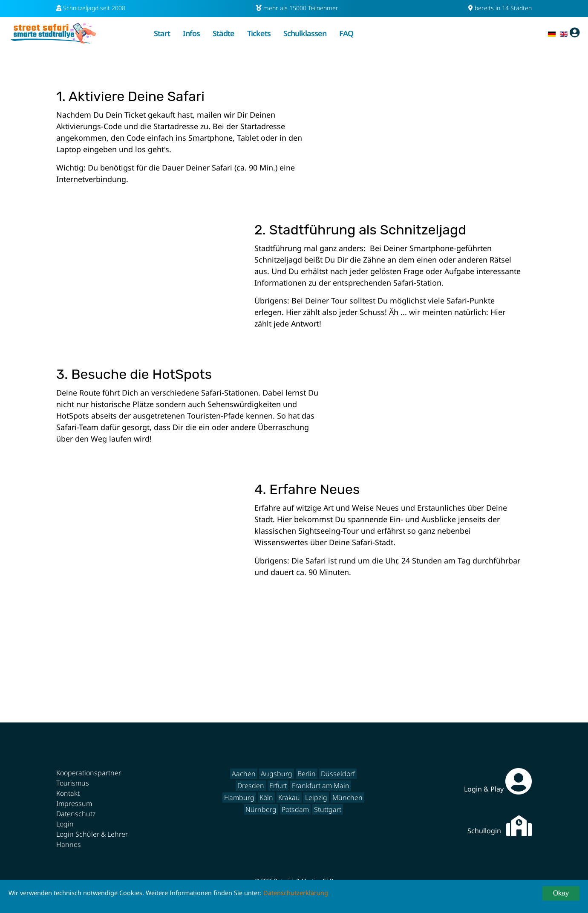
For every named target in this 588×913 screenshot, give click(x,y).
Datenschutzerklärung (296, 893)
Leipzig (316, 797)
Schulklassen (305, 33)
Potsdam (295, 809)
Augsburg (277, 774)
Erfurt (278, 786)
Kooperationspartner (89, 773)
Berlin (307, 774)
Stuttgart (328, 809)
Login (65, 824)
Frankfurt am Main (321, 786)
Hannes (69, 844)
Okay (561, 893)
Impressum (74, 803)
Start (162, 33)
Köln (266, 797)
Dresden (251, 786)
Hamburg (239, 797)
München (347, 797)
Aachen (244, 774)
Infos (191, 33)
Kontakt (68, 793)
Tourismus (73, 783)
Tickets (259, 33)
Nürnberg (261, 809)
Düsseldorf (338, 774)
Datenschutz (76, 814)
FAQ (346, 33)
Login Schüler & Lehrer (92, 834)
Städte (223, 33)
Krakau (289, 797)
